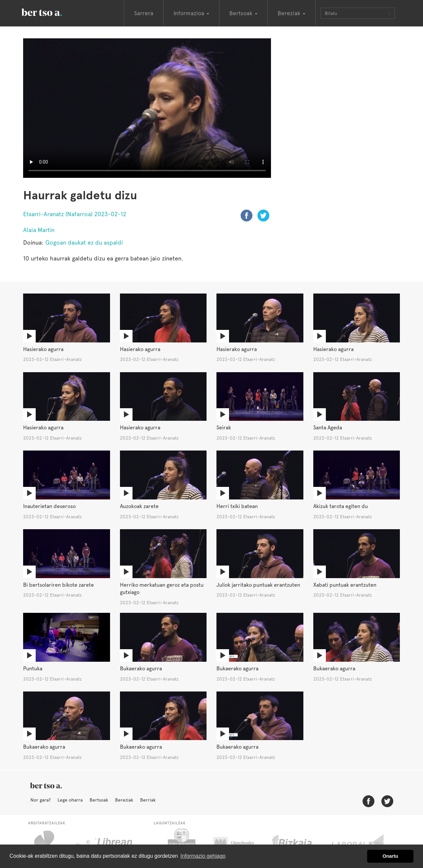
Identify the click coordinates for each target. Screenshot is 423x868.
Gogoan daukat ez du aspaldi (84, 242)
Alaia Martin (39, 230)
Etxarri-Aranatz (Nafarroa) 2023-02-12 (75, 214)
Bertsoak (99, 800)
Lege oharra (70, 800)
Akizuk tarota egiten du (341, 506)
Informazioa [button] (191, 13)
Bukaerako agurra (141, 669)
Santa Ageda (328, 428)
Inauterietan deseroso (49, 506)
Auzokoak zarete (139, 506)
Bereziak (124, 800)
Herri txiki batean (237, 506)
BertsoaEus (51, 12)
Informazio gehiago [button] (203, 856)
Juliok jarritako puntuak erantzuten (258, 585)
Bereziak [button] (291, 13)
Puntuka (33, 669)
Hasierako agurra (43, 349)
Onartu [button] (390, 856)
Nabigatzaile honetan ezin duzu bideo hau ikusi (147, 108)
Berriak (148, 800)
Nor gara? (40, 800)
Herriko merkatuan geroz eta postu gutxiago (162, 589)
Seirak (224, 428)
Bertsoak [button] (243, 13)
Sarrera (144, 13)
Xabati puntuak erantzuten (345, 585)
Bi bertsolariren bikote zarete (58, 585)
